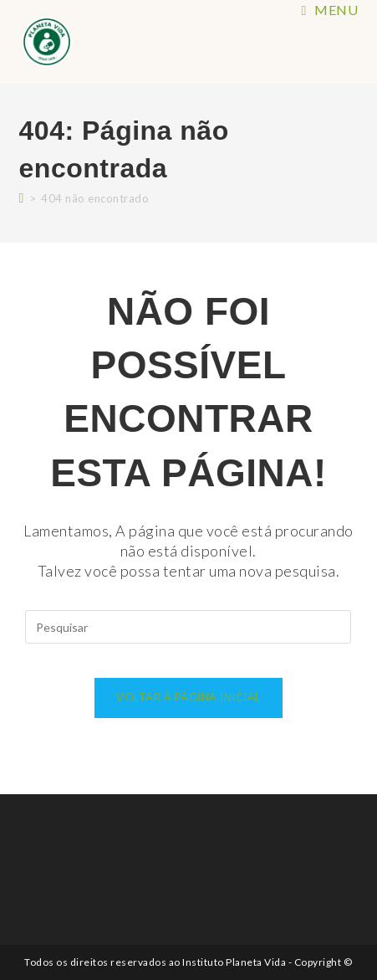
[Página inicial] (22, 197)
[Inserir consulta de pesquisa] (188, 627)
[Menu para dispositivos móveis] (330, 10)
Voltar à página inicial (188, 697)
